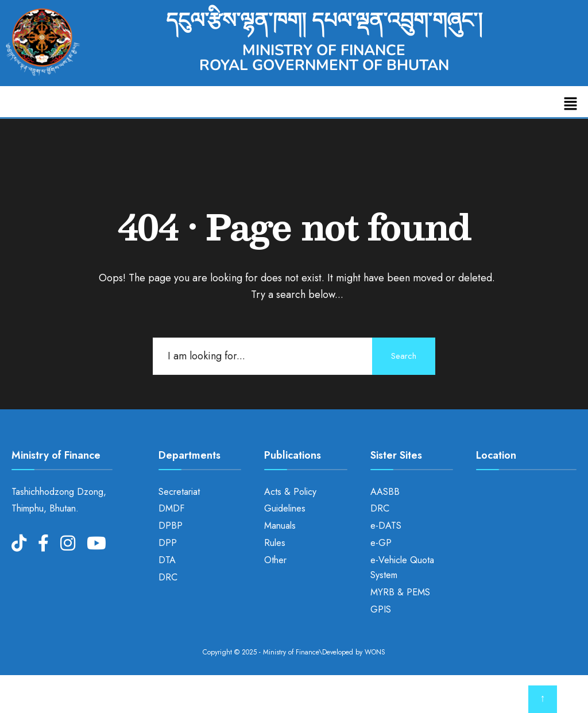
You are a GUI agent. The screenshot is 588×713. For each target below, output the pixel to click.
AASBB (385, 492)
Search (404, 356)
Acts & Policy (290, 492)
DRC (168, 577)
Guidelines (285, 508)
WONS (375, 652)
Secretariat (179, 492)
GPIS (381, 609)
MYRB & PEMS (400, 592)
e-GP (381, 543)
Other (275, 560)
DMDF (171, 508)
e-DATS (386, 526)
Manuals (280, 526)
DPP (168, 543)
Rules (275, 543)
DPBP (171, 526)
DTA (167, 560)
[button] (571, 104)
